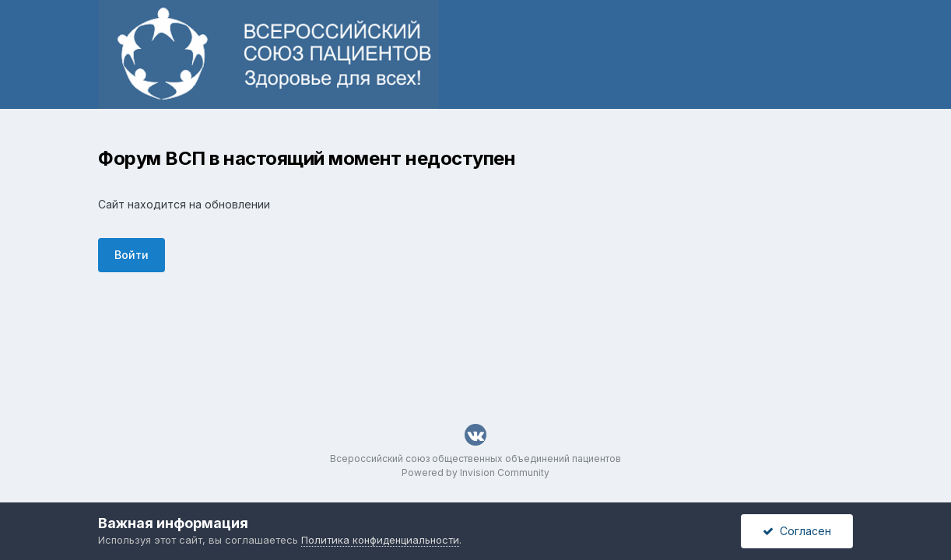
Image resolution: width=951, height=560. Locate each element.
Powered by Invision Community (475, 472)
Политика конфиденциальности (380, 540)
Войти (132, 255)
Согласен (797, 531)
